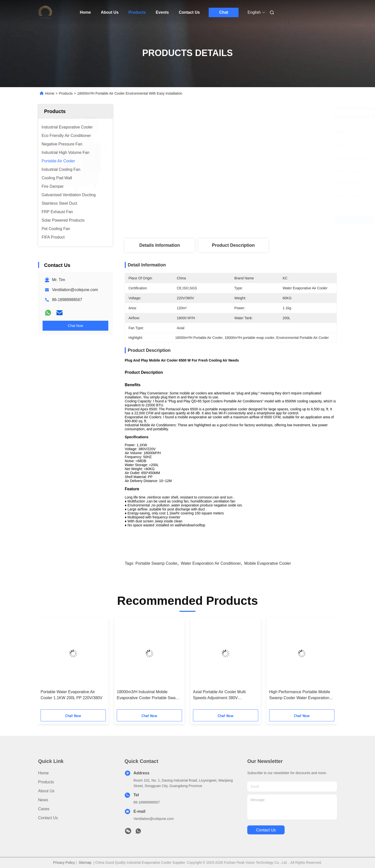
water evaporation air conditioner (211, 563)
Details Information (159, 245)
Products (137, 12)
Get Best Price (262, 220)
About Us (110, 12)
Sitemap (85, 863)
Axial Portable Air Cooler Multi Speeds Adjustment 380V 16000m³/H (219, 695)
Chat (224, 12)
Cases (44, 809)
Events (162, 12)
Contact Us (189, 12)
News (43, 800)
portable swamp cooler (156, 563)
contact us (266, 830)
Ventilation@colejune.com (75, 290)
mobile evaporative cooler (268, 563)
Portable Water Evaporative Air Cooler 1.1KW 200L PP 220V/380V (71, 695)
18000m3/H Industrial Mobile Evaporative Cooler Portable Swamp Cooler (149, 695)
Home (85, 12)
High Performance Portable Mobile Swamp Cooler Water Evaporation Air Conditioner (300, 695)
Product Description (233, 245)
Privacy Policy (64, 863)
